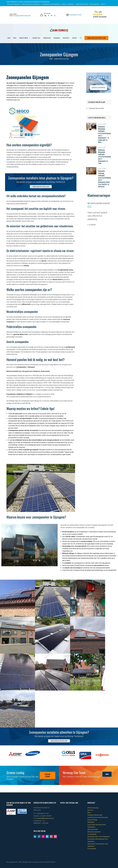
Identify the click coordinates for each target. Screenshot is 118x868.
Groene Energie (92, 820)
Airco (89, 813)
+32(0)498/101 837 (76, 15)
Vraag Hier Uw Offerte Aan (96, 38)
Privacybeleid (92, 849)
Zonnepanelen (92, 834)
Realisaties (91, 822)
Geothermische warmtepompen (98, 817)
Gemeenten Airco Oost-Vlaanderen (99, 837)
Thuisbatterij (91, 827)
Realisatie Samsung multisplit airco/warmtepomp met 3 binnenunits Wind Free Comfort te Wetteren (104, 179)
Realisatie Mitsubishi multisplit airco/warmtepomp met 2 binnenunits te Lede (104, 157)
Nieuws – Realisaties (68, 4)
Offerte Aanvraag (93, 808)
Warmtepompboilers (94, 832)
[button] (100, 14)
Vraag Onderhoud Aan (82, 4)
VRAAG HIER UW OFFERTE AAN (41, 187)
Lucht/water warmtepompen (97, 825)
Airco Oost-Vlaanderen (14, 4)
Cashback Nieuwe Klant (96, 108)
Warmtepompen (93, 829)
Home (51, 59)
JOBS (107, 774)
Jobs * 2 (103, 4)
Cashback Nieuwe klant (95, 815)
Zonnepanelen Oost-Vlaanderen (51, 4)
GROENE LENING (48, 775)
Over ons (90, 810)
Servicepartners (94, 4)
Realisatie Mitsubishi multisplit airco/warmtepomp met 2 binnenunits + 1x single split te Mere (104, 134)
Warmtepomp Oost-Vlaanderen (31, 4)
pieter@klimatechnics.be (22, 16)
